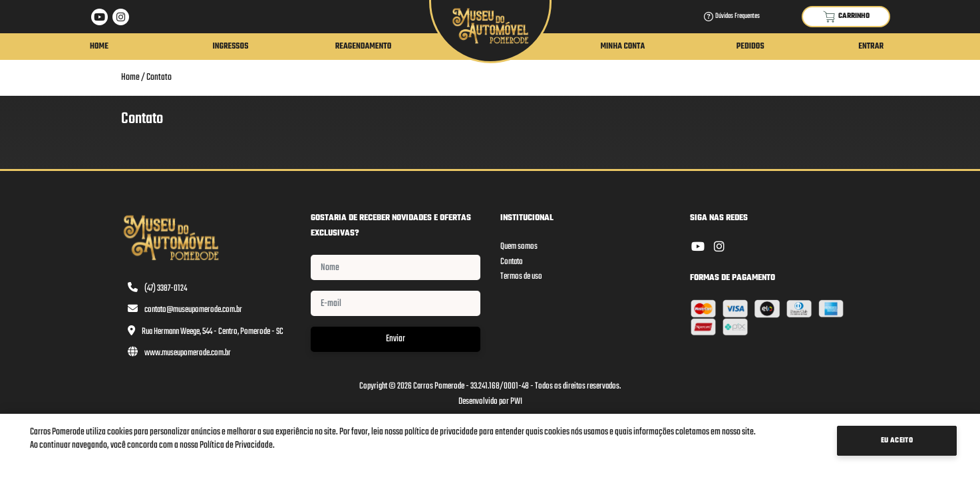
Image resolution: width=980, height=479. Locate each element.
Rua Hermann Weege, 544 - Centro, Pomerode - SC (213, 332)
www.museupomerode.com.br (188, 353)
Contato (159, 78)
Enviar (396, 339)
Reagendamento (364, 47)
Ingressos (230, 47)
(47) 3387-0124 (166, 288)
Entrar (871, 47)
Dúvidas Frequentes (732, 16)
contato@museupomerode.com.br (193, 310)
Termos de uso (521, 276)
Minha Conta (622, 47)
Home (99, 47)
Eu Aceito (897, 441)
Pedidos (750, 47)
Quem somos (519, 246)
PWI (516, 401)
